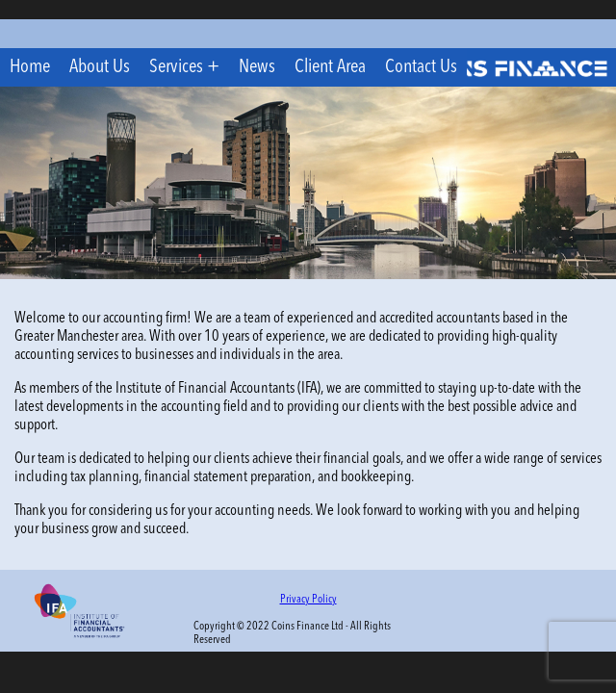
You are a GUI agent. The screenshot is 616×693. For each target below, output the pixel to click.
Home (30, 67)
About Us (100, 67)
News (257, 67)
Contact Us (421, 67)
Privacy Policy (308, 600)
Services (176, 67)
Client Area (330, 67)
